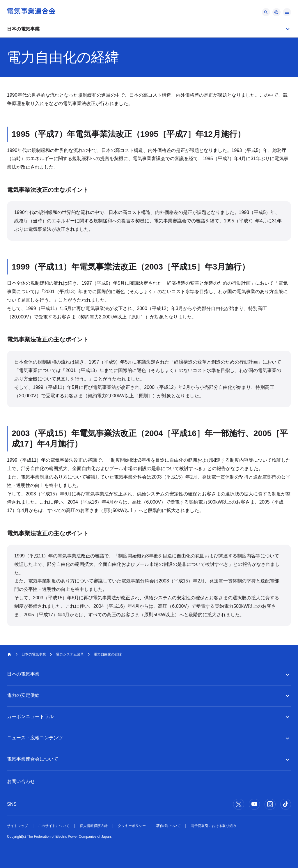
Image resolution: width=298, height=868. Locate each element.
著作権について (168, 826)
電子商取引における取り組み (214, 826)
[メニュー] (266, 12)
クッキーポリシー (132, 826)
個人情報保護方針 (94, 826)
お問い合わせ (21, 781)
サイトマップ (17, 826)
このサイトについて (54, 826)
